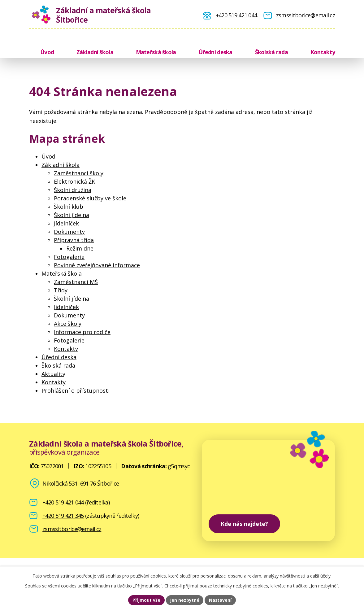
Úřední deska (215, 52)
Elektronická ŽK (74, 181)
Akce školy (68, 324)
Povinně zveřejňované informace (97, 265)
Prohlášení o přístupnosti (76, 391)
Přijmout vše (146, 600)
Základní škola (95, 52)
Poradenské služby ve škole (90, 198)
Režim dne (80, 248)
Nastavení (221, 600)
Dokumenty (69, 232)
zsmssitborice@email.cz (72, 529)
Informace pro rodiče (82, 332)
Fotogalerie (69, 257)
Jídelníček (66, 223)
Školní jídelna (71, 215)
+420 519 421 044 (63, 502)
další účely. (321, 576)
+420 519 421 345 (63, 516)
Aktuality (53, 374)
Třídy (61, 290)
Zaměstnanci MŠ (76, 282)
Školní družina (73, 190)
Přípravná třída (74, 240)
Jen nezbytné (185, 600)
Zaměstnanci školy (79, 173)
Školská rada (271, 52)
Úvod (47, 52)
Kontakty (323, 52)
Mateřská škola (156, 52)
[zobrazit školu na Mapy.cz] (268, 491)
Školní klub (69, 207)
